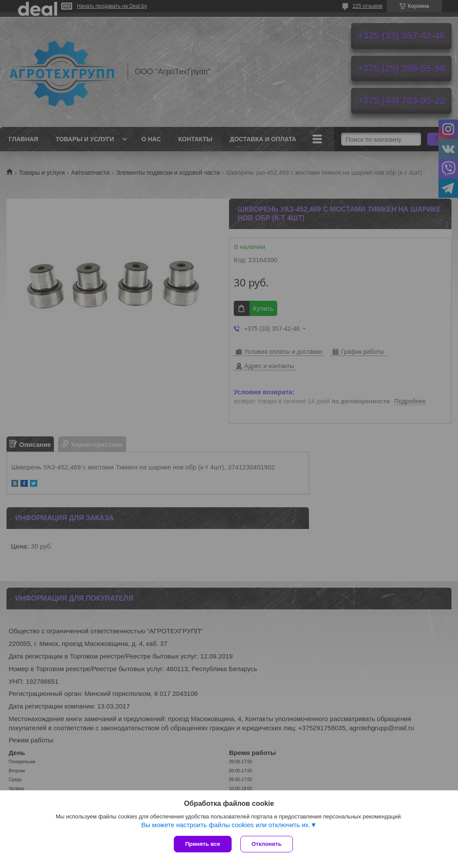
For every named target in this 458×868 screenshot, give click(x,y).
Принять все (203, 844)
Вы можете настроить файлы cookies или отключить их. (226, 825)
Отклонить (267, 844)
